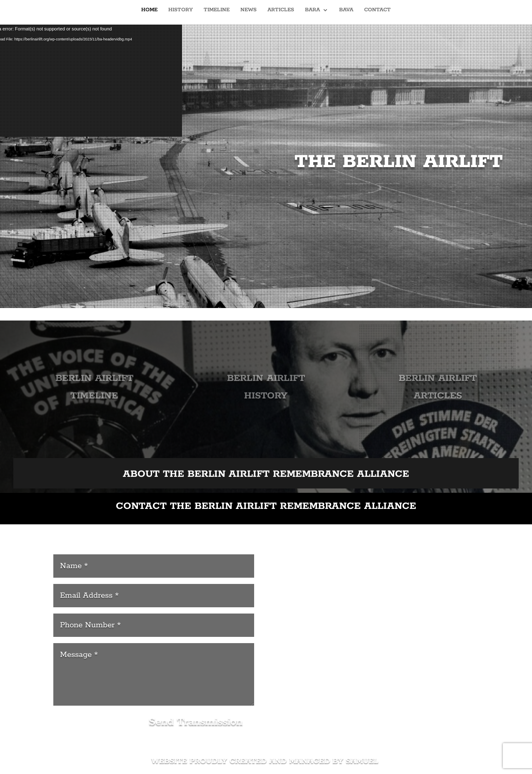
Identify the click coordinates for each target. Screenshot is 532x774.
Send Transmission (196, 722)
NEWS (249, 10)
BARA (312, 10)
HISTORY (181, 10)
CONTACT (377, 10)
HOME (149, 10)
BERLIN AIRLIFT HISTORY (266, 388)
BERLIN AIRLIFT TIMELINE (93, 388)
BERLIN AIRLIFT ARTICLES (438, 388)
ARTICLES (281, 10)
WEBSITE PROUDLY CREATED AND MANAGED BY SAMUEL (266, 761)
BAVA (346, 10)
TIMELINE (217, 10)
